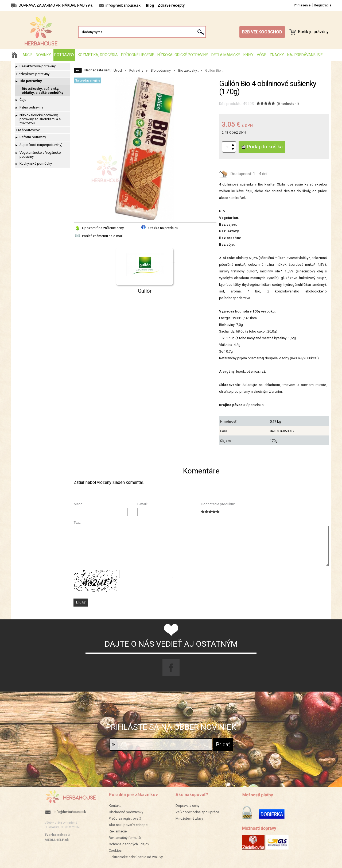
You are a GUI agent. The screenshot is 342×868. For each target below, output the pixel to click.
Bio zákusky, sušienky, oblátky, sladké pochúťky (42, 91)
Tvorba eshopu (57, 835)
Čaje (23, 100)
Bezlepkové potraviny (33, 74)
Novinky (43, 55)
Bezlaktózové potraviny (38, 66)
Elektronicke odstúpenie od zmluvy (136, 857)
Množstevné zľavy (189, 818)
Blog (150, 5)
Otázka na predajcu (163, 228)
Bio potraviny (31, 81)
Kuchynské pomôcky (36, 163)
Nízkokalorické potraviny (183, 55)
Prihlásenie (302, 5)
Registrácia (323, 5)
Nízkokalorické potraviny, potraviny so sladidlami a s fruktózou (40, 119)
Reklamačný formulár (125, 838)
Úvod (118, 70)
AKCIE (28, 55)
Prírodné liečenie (138, 55)
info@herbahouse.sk (70, 812)
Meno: (79, 504)
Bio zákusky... (189, 70)
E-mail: (142, 504)
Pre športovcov (28, 130)
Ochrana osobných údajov (129, 844)
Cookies (115, 850)
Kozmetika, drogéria (98, 55)
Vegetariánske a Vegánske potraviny (40, 155)
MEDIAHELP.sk (57, 840)
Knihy (248, 55)
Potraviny (64, 55)
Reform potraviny (33, 137)
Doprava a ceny (187, 806)
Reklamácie (118, 831)
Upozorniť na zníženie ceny (103, 228)
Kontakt (115, 806)
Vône (262, 55)
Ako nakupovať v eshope (128, 825)
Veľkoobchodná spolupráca (197, 812)
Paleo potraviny (31, 107)
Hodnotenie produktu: (218, 504)
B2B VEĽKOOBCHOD (262, 32)
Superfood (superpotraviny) (41, 145)
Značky (277, 55)
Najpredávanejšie (305, 55)
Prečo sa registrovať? (125, 818)
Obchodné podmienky (126, 812)
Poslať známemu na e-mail (102, 236)
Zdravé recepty (171, 5)
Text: (77, 522)
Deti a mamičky (226, 55)
